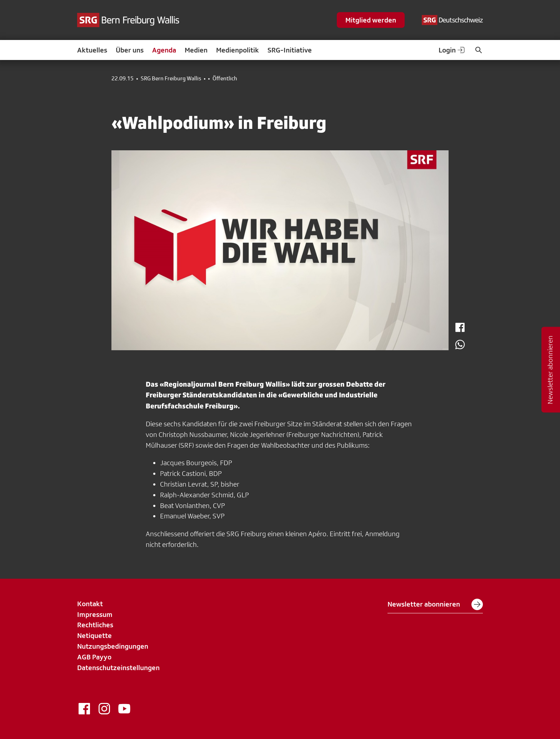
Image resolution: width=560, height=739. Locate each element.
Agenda (164, 50)
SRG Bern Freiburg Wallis (171, 79)
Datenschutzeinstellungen (118, 668)
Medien (196, 50)
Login (452, 50)
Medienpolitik (237, 50)
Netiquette (94, 635)
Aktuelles (92, 50)
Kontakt (90, 604)
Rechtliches (95, 625)
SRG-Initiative (290, 50)
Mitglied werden (371, 20)
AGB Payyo (94, 657)
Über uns (130, 50)
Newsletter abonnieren (435, 604)
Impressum (95, 614)
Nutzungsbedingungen (113, 646)
